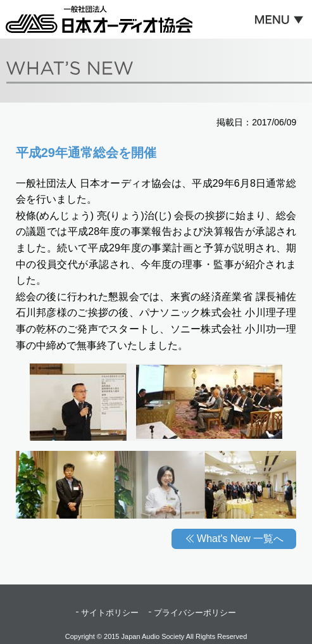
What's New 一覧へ (240, 539)
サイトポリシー (110, 613)
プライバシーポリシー (195, 613)
